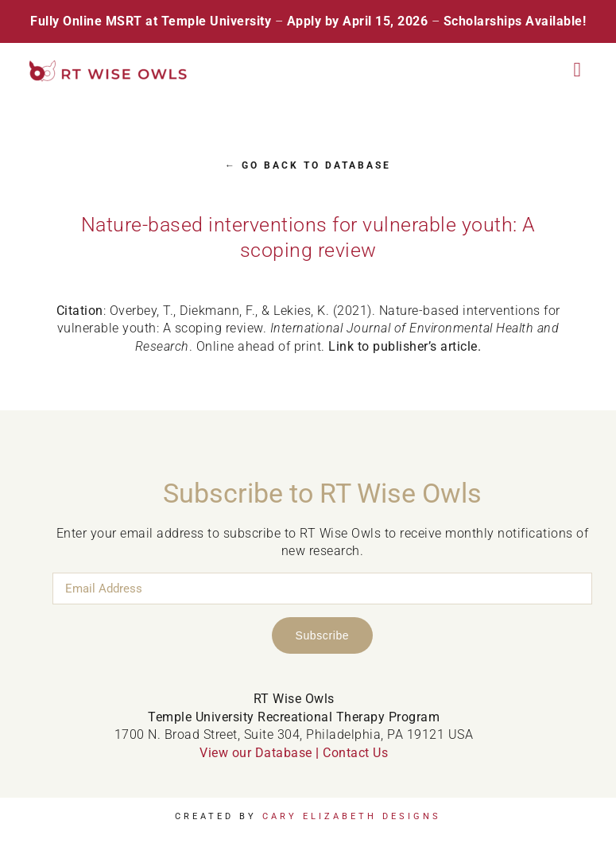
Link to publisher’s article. (405, 346)
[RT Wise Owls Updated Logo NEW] (109, 66)
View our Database (256, 753)
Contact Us (355, 753)
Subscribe (323, 635)
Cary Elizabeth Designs (352, 816)
